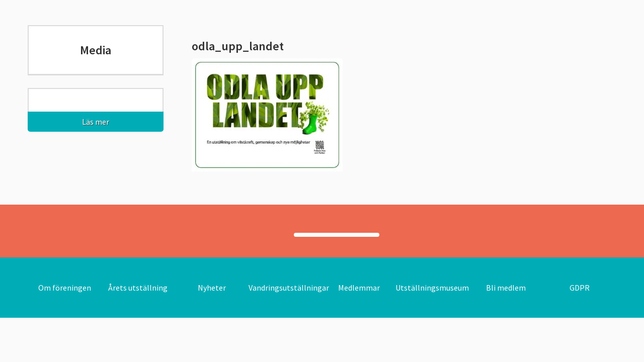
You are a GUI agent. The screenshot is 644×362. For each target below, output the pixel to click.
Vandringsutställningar (289, 288)
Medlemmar (359, 288)
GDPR (580, 288)
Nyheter (212, 288)
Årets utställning (138, 288)
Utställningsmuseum (432, 288)
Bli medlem (506, 288)
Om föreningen (65, 288)
